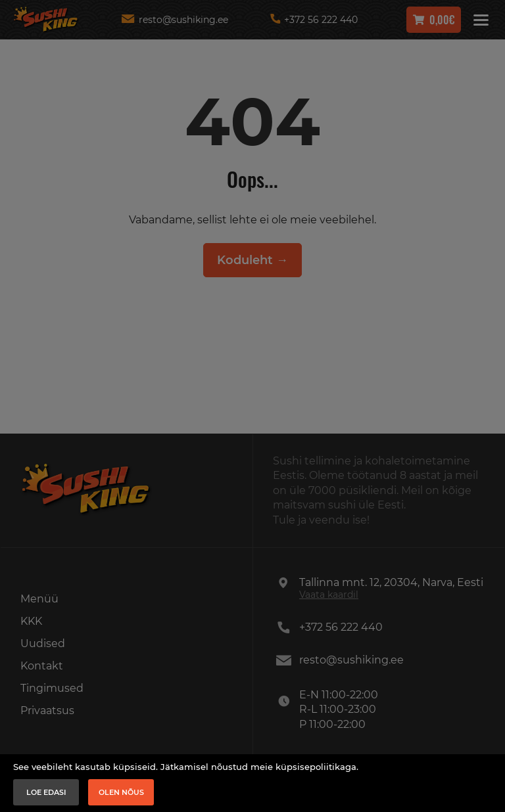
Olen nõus (121, 792)
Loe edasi (46, 792)
